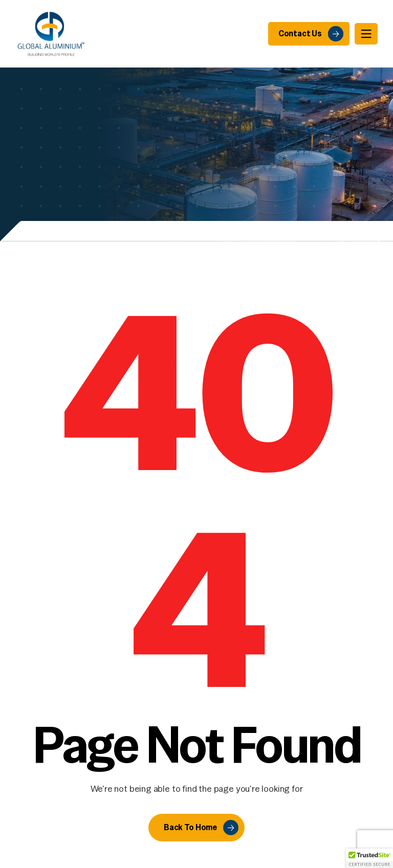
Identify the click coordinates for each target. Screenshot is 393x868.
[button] (369, 858)
